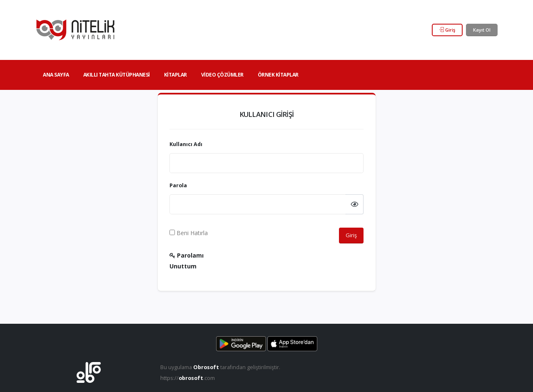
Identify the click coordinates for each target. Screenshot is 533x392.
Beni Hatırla (189, 233)
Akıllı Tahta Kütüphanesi (117, 75)
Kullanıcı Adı (186, 144)
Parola (178, 185)
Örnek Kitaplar (278, 75)
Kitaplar (176, 75)
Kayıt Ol (482, 30)
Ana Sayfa (56, 75)
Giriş (447, 30)
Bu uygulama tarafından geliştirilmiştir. (220, 367)
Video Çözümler (222, 75)
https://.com (188, 378)
